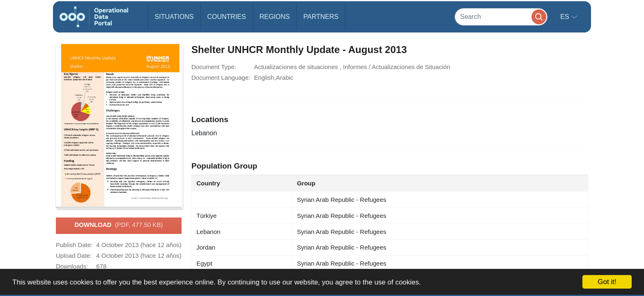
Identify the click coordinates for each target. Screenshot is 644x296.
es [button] (566, 17)
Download (118, 225)
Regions (275, 17)
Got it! (607, 282)
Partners (321, 17)
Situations (174, 17)
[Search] (501, 17)
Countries (226, 17)
